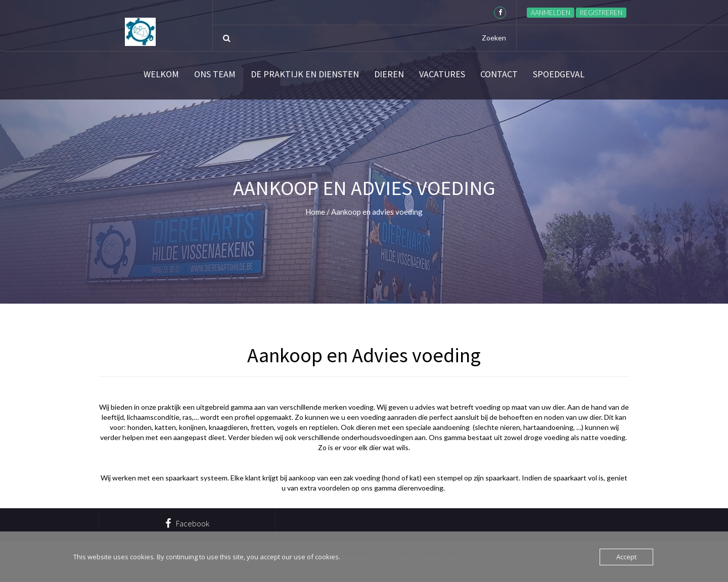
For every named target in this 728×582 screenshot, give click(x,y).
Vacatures (442, 74)
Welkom (161, 74)
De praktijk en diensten (305, 74)
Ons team (215, 74)
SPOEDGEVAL (559, 74)
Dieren (389, 74)
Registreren (601, 13)
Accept (626, 557)
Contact (499, 74)
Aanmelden (551, 13)
